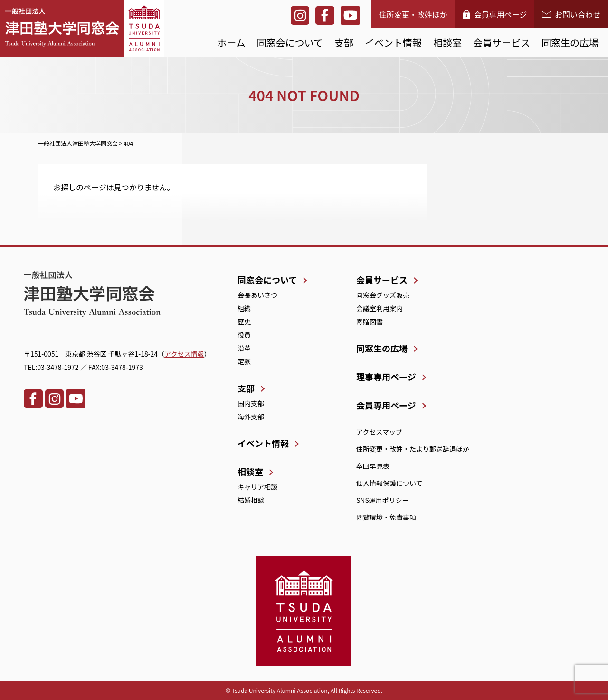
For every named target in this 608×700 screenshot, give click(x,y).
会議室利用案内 (380, 308)
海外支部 (251, 416)
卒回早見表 (373, 466)
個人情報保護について (389, 483)
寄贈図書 (370, 322)
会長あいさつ (257, 295)
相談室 (447, 43)
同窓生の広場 (570, 43)
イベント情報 (393, 43)
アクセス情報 (184, 354)
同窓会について (290, 43)
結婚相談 (251, 500)
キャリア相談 (257, 487)
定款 (244, 361)
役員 (244, 335)
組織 (244, 308)
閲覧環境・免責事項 (386, 517)
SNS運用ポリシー (383, 500)
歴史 (244, 322)
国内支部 (251, 403)
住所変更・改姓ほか (413, 14)
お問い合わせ (571, 14)
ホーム (231, 43)
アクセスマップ (379, 432)
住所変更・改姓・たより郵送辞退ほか (413, 449)
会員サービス (502, 43)
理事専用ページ (386, 377)
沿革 (244, 348)
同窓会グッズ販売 (383, 295)
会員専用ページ (495, 14)
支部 (344, 43)
